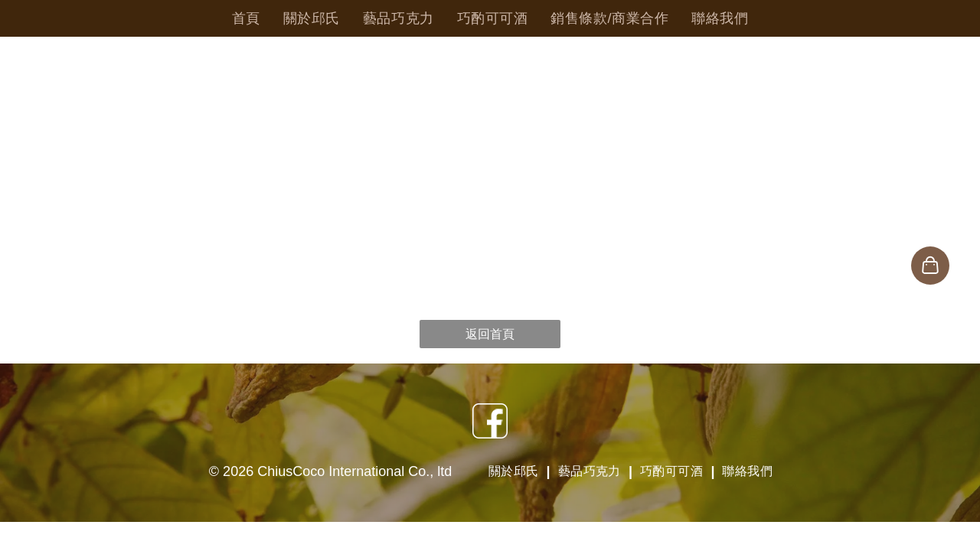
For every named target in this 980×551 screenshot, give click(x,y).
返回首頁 (490, 334)
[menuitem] (246, 18)
